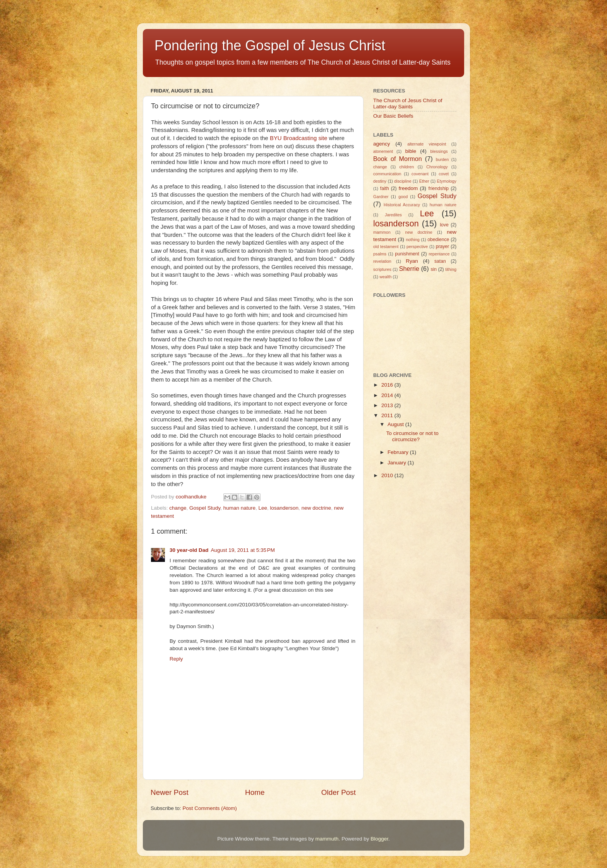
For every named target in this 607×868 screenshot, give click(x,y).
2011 (388, 415)
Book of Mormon (398, 159)
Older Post (339, 792)
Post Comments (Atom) (210, 808)
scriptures (382, 269)
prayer (442, 247)
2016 (388, 385)
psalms (380, 254)
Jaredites (393, 215)
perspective (417, 247)
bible (411, 151)
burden (442, 159)
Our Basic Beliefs (393, 116)
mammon (382, 232)
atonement (383, 151)
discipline (403, 181)
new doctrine (316, 508)
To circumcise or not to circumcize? (412, 436)
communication (387, 174)
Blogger (379, 839)
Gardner (381, 197)
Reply (176, 659)
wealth (385, 277)
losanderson (285, 508)
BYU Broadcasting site (299, 138)
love (444, 225)
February (399, 452)
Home (255, 792)
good (403, 197)
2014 (388, 395)
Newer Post (170, 792)
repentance (439, 254)
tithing (451, 269)
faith (385, 188)
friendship (438, 188)
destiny (380, 181)
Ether (424, 181)
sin (434, 269)
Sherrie (409, 269)
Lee (263, 508)
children (406, 167)
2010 (388, 475)
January (398, 463)
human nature (239, 508)
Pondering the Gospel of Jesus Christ (270, 45)
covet (444, 174)
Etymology (447, 181)
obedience (438, 240)
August (396, 424)
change (178, 508)
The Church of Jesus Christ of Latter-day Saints (408, 104)
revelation (382, 261)
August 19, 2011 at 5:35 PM (243, 550)
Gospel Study (205, 508)
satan (440, 261)
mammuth (327, 839)
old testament (386, 247)
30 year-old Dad (189, 550)
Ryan (412, 261)
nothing (412, 240)
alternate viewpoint (427, 144)
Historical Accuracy (402, 205)
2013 (388, 405)
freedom (408, 188)
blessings (439, 151)
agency (382, 144)
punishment (407, 254)
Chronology (437, 167)
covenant (420, 174)
